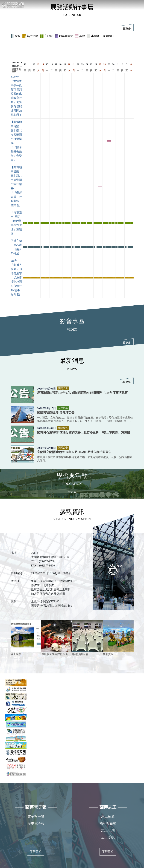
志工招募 (108, 817)
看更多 (127, 28)
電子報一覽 (36, 817)
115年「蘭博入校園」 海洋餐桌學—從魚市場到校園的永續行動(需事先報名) (17, 278)
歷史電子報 (36, 823)
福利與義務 (108, 823)
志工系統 (108, 837)
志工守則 (108, 830)
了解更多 (36, 852)
